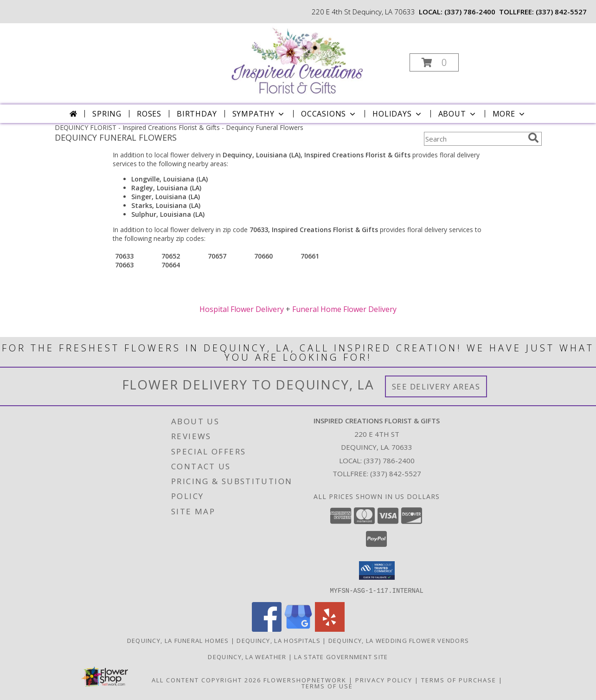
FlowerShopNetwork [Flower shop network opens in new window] (305, 680)
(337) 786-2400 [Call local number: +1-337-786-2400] (470, 12)
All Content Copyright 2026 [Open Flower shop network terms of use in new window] (206, 680)
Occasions (329, 114)
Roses (149, 114)
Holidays (397, 114)
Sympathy (259, 114)
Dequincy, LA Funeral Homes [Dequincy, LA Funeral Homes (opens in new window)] (178, 640)
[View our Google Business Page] (298, 629)
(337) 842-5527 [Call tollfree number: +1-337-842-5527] (561, 12)
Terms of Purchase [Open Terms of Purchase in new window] (459, 680)
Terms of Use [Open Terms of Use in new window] (327, 686)
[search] (533, 138)
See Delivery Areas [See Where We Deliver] (436, 386)
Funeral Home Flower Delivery (344, 309)
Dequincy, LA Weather (247, 656)
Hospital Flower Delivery (242, 309)
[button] (434, 62)
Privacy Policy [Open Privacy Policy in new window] (384, 680)
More (509, 114)
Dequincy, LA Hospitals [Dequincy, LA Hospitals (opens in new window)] (279, 640)
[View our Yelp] (330, 629)
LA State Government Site (341, 656)
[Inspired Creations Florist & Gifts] (297, 60)
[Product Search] (474, 139)
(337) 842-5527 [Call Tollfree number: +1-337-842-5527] (396, 473)
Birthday (197, 114)
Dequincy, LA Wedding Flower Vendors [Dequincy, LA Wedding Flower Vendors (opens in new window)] (399, 640)
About (458, 114)
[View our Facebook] (267, 629)
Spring (107, 114)
